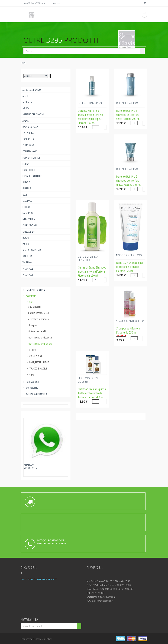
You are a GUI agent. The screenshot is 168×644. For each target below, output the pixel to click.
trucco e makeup (37, 369)
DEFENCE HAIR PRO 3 (90, 103)
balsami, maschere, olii (39, 313)
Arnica (26, 108)
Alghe (25, 96)
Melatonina (29, 219)
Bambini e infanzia (34, 290)
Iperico (26, 207)
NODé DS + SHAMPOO (129, 255)
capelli (31, 302)
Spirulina (27, 256)
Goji (25, 195)
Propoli (27, 244)
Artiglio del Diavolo (33, 114)
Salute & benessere (35, 394)
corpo (31, 350)
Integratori (31, 382)
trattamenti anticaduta (40, 338)
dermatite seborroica (38, 319)
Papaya (26, 238)
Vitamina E (28, 275)
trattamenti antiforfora (40, 344)
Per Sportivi (30, 388)
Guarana (27, 201)
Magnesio (28, 213)
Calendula (28, 133)
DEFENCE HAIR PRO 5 (128, 103)
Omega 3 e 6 (29, 232)
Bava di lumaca (30, 127)
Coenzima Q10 (30, 151)
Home (23, 63)
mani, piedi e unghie (37, 362)
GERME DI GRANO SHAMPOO (88, 258)
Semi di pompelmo (32, 250)
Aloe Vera (28, 102)
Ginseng (27, 188)
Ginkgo (26, 182)
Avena (25, 121)
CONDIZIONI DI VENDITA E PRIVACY (39, 579)
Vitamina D (28, 269)
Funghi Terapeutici (32, 176)
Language (56, 3)
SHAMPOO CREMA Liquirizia (88, 380)
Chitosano (28, 145)
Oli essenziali (30, 225)
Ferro (26, 164)
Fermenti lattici (31, 158)
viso (30, 375)
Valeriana (28, 262)
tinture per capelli (37, 331)
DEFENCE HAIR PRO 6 (128, 169)
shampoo (33, 325)
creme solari (34, 356)
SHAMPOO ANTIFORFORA (130, 321)
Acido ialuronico (32, 90)
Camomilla (28, 139)
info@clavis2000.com (35, 3)
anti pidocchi (35, 307)
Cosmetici (30, 296)
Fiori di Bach (29, 170)
